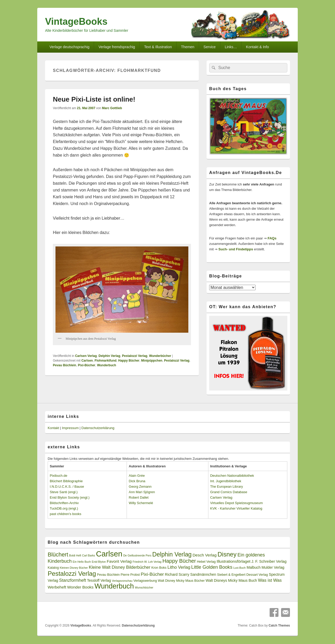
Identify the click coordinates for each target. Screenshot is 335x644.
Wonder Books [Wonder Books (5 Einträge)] (80, 587)
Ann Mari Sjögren (142, 492)
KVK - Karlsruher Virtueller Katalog (236, 508)
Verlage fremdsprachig (117, 47)
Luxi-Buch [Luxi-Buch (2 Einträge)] (240, 568)
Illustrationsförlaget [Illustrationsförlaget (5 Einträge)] (233, 561)
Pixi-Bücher (87, 365)
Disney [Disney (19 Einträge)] (227, 554)
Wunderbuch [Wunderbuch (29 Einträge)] (114, 586)
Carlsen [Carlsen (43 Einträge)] (109, 554)
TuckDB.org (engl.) (64, 508)
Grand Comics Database (229, 492)
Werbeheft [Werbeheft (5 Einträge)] (57, 587)
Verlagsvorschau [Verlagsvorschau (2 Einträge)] (122, 581)
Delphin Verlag (109, 356)
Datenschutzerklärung (98, 428)
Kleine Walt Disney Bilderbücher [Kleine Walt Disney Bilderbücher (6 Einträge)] (120, 567)
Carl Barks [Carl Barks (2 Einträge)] (89, 555)
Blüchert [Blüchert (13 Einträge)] (58, 555)
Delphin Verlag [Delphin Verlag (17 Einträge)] (172, 554)
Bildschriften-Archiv (64, 503)
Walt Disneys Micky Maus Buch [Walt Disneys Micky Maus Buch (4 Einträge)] (231, 580)
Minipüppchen (152, 361)
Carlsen (87, 361)
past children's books (66, 514)
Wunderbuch (106, 365)
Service (210, 47)
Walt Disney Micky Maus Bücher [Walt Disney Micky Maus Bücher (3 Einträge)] (181, 581)
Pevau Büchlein (64, 365)
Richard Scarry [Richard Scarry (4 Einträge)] (177, 574)
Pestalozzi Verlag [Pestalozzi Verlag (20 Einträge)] (72, 574)
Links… (231, 47)
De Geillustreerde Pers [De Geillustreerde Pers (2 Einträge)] (137, 555)
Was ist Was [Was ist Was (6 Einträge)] (270, 580)
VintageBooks (76, 21)
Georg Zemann (140, 487)
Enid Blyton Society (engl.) (70, 497)
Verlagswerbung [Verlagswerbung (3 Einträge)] (145, 581)
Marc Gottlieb (112, 108)
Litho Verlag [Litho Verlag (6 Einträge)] (179, 567)
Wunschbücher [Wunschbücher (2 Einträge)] (144, 587)
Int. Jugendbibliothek (226, 481)
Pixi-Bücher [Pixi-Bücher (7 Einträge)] (152, 574)
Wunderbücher (160, 356)
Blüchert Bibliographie (66, 481)
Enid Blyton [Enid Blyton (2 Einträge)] (99, 562)
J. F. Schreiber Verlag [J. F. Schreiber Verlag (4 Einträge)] (269, 561)
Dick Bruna (137, 481)
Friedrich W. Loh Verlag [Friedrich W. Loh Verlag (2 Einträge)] (147, 562)
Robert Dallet (139, 497)
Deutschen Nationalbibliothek (232, 476)
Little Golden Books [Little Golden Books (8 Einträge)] (212, 567)
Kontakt (53, 428)
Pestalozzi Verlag (135, 356)
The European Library (227, 487)
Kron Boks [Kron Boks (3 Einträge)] (159, 568)
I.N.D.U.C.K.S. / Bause (67, 487)
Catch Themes (279, 626)
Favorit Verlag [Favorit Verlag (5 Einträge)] (119, 561)
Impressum (70, 428)
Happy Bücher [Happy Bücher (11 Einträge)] (179, 561)
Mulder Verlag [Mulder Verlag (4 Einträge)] (273, 567)
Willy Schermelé (141, 503)
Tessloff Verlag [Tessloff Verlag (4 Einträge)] (99, 580)
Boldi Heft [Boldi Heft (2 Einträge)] (75, 555)
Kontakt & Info (257, 47)
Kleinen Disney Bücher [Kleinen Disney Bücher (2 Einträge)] (74, 568)
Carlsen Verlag (86, 356)
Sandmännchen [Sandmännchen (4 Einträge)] (203, 574)
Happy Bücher (129, 361)
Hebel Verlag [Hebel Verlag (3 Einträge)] (206, 562)
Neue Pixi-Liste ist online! (94, 99)
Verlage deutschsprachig (69, 47)
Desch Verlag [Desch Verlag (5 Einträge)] (204, 555)
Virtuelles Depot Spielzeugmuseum (237, 503)
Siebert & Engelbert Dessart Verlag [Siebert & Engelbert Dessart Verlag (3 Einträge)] (242, 575)
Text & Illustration (158, 47)
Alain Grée (137, 476)
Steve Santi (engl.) (64, 492)
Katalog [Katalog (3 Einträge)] (53, 568)
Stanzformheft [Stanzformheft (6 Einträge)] (73, 580)
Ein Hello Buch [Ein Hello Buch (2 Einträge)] (82, 562)
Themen (188, 47)
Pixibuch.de (58, 476)
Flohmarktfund (106, 361)
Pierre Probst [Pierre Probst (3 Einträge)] (130, 575)
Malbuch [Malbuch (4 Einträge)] (254, 567)
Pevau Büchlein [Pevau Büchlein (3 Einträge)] (108, 575)
